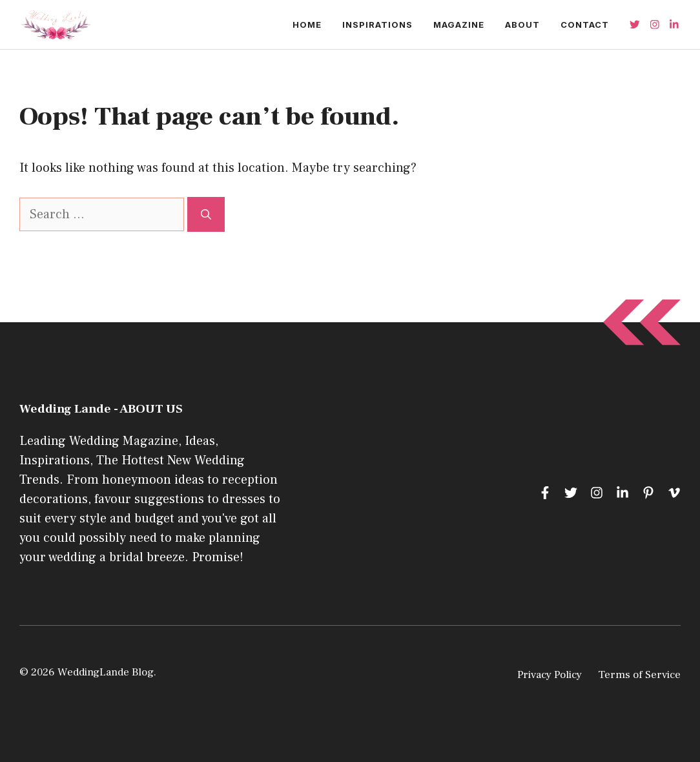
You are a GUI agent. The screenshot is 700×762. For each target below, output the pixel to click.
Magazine (459, 25)
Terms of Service (639, 675)
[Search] (206, 214)
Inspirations (377, 25)
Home (307, 25)
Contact (585, 25)
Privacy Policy (550, 675)
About (522, 25)
